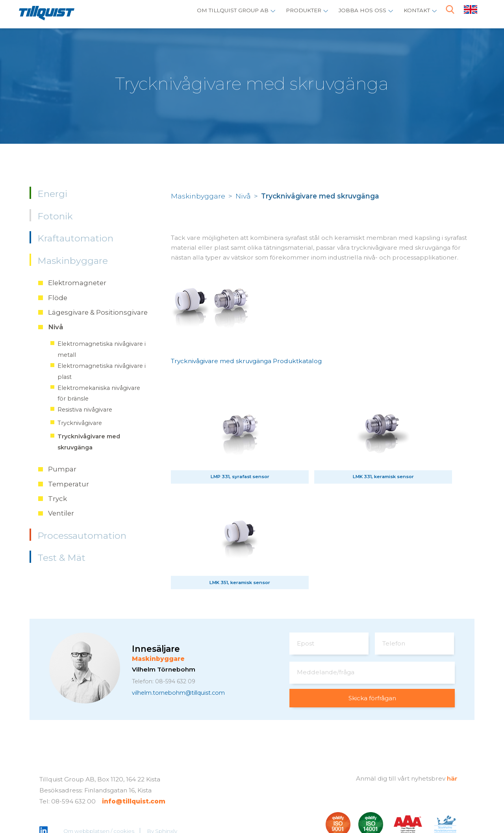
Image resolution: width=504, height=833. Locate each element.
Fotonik (55, 216)
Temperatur (69, 484)
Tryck (57, 499)
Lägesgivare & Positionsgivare (98, 312)
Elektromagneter (77, 283)
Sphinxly (167, 801)
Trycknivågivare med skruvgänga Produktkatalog (246, 361)
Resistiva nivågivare (85, 410)
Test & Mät (61, 558)
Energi (52, 194)
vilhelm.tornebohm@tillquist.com (183, 662)
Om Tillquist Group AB (216, 14)
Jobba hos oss (357, 14)
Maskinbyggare (73, 261)
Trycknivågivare (80, 423)
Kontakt (415, 14)
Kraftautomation (75, 238)
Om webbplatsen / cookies (99, 801)
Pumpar (62, 469)
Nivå (56, 327)
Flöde (58, 298)
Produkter (293, 14)
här (452, 749)
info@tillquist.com (134, 771)
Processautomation (82, 536)
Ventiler (61, 513)
